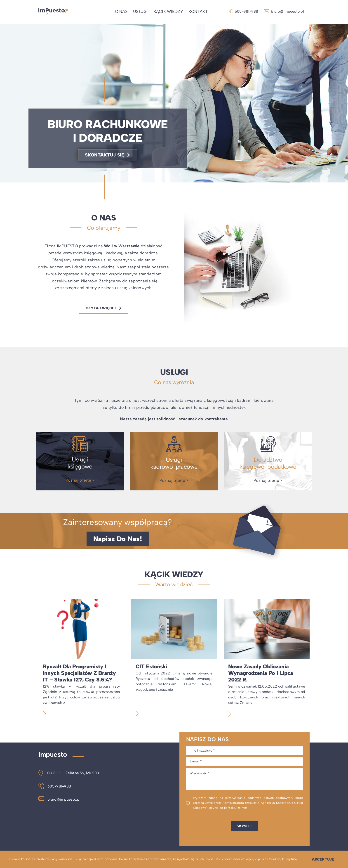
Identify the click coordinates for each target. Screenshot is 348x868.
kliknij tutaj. (290, 859)
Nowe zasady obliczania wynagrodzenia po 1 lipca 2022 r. (261, 673)
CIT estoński (152, 666)
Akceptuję (323, 859)
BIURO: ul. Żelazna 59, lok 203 (69, 773)
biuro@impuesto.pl (59, 799)
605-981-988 (55, 786)
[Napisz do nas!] (118, 539)
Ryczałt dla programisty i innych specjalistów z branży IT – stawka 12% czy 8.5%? (79, 673)
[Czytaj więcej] (103, 308)
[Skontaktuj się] (108, 155)
